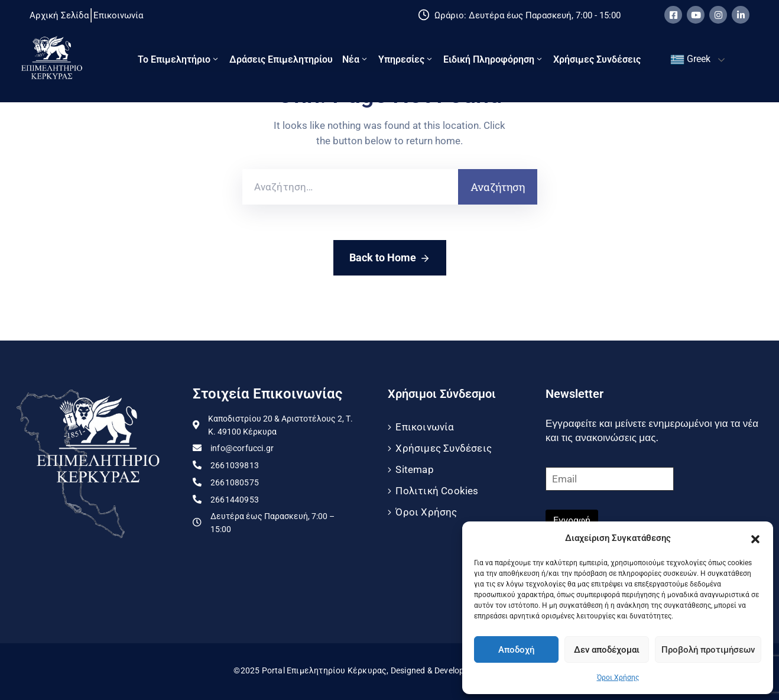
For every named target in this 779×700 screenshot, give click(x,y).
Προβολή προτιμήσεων (708, 650)
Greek (690, 60)
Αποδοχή (516, 650)
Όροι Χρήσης (618, 678)
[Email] (610, 479)
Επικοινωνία (425, 427)
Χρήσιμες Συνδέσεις (597, 59)
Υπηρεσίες (406, 59)
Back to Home (390, 258)
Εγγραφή (572, 521)
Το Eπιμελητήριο (179, 59)
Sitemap (414, 469)
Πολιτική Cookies (437, 491)
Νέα (356, 59)
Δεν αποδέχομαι (607, 650)
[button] (755, 538)
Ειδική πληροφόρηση (494, 59)
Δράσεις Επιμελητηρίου (281, 59)
